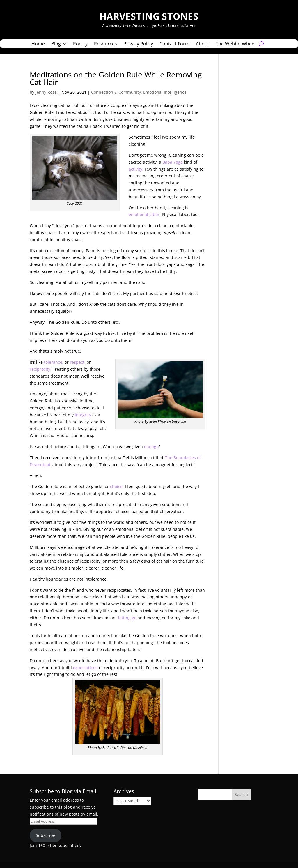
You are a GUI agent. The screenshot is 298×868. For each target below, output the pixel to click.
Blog (56, 44)
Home (38, 44)
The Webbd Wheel (236, 44)
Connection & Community (116, 92)
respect (77, 362)
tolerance (53, 362)
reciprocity (40, 369)
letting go (127, 618)
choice (116, 486)
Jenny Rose (46, 92)
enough (151, 447)
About (203, 44)
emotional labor (144, 214)
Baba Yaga (173, 162)
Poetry (80, 44)
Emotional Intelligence (165, 92)
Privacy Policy (138, 44)
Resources (105, 44)
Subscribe (46, 835)
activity (135, 169)
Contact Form (174, 44)
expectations (85, 668)
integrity (83, 415)
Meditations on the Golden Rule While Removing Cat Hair (116, 78)
